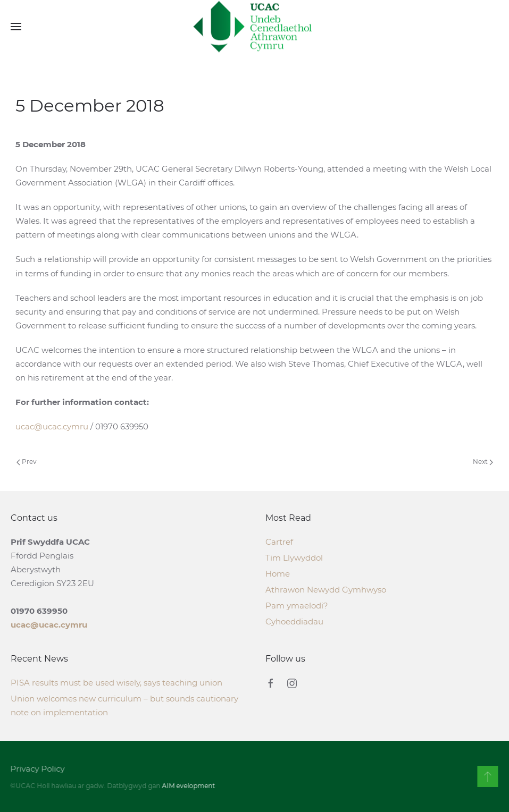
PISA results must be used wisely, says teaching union (116, 683)
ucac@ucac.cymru (52, 426)
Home (278, 574)
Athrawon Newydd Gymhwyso (326, 590)
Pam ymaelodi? (297, 606)
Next (483, 462)
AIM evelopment (188, 786)
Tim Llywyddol (294, 558)
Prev (27, 462)
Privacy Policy (37, 769)
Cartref (279, 542)
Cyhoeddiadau (294, 621)
